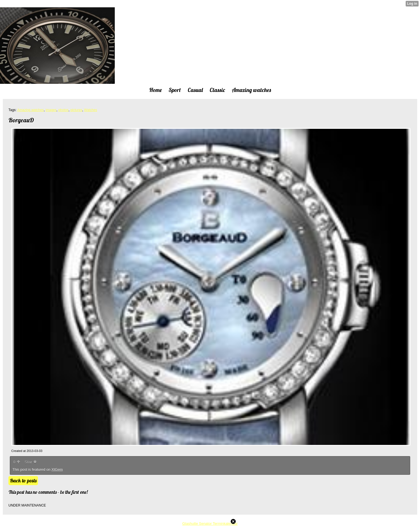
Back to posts (23, 480)
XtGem (57, 470)
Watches (91, 110)
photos (63, 110)
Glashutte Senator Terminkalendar (210, 524)
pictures (76, 110)
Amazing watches (30, 110)
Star (31, 462)
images (51, 110)
